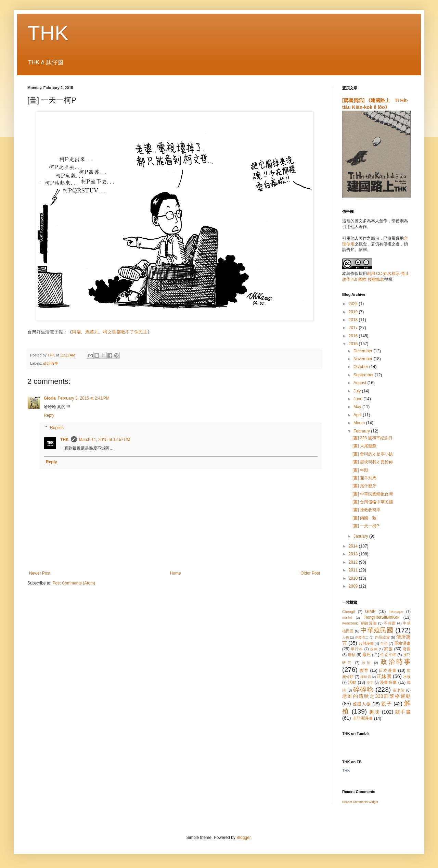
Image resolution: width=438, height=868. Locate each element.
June (358, 399)
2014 (354, 546)
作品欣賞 (382, 637)
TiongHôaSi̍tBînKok (382, 617)
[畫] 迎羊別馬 (364, 478)
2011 (354, 570)
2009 (354, 586)
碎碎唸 (363, 689)
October (361, 367)
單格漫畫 (402, 643)
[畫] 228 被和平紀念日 (372, 438)
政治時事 (51, 363)
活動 (352, 682)
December (364, 351)
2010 (354, 578)
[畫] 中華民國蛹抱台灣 (373, 494)
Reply (49, 415)
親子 (387, 704)
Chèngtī (349, 612)
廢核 (352, 655)
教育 (364, 670)
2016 (354, 336)
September (364, 375)
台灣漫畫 (366, 643)
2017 (354, 328)
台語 (384, 643)
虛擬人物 (362, 704)
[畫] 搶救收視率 (366, 510)
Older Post (310, 573)
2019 (354, 312)
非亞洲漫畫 (363, 718)
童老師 (399, 690)
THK (48, 33)
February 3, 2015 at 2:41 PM (84, 398)
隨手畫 (403, 712)
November (364, 359)
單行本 (357, 649)
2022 (354, 304)
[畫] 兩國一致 (364, 518)
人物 (346, 637)
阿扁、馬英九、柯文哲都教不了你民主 (110, 332)
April (358, 415)
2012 (354, 562)
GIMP (370, 612)
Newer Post (40, 573)
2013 (354, 554)
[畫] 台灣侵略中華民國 (373, 502)
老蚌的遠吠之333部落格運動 (376, 696)
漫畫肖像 (388, 682)
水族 (407, 677)
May (358, 407)
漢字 (370, 683)
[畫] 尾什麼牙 (364, 486)
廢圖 (407, 649)
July (358, 391)
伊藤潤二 (362, 637)
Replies (57, 428)
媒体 (374, 649)
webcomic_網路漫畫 (359, 623)
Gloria (50, 398)
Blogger (243, 838)
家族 (388, 649)
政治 (367, 663)
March (360, 423)
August (360, 383)
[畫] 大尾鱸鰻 (364, 446)
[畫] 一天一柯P (366, 526)
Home (176, 573)
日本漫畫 (388, 670)
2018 (354, 320)
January (361, 536)
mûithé (347, 618)
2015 (354, 344)
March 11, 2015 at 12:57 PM (105, 440)
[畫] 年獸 (360, 470)
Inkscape (396, 612)
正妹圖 (384, 676)
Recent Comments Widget (360, 802)
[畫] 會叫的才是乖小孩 (373, 454)
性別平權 (388, 655)
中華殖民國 (377, 630)
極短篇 (366, 677)
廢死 (367, 655)
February (362, 431)
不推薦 (390, 623)
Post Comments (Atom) (74, 583)
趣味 (375, 712)
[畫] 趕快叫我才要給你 (373, 462)
